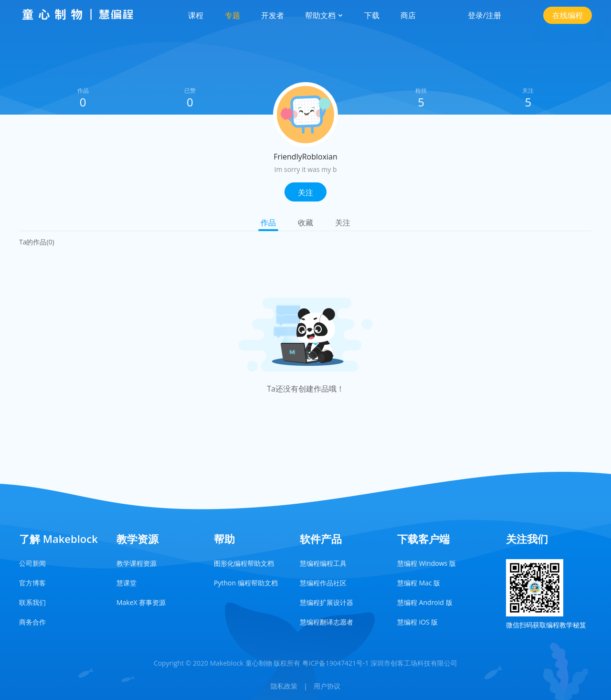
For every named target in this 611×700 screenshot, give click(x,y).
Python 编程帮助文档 (246, 583)
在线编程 (568, 15)
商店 (408, 15)
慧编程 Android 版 (425, 602)
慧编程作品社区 (323, 583)
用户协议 (327, 686)
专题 (232, 15)
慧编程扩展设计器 (327, 602)
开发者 (273, 15)
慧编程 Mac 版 (419, 583)
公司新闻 (32, 563)
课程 (196, 15)
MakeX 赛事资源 (141, 602)
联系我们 (32, 602)
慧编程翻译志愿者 (327, 622)
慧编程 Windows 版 (427, 563)
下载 (372, 15)
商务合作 (32, 622)
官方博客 (32, 583)
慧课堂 (126, 583)
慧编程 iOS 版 (417, 622)
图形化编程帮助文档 (244, 563)
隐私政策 (284, 686)
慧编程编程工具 (323, 563)
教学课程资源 (137, 563)
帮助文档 (324, 15)
